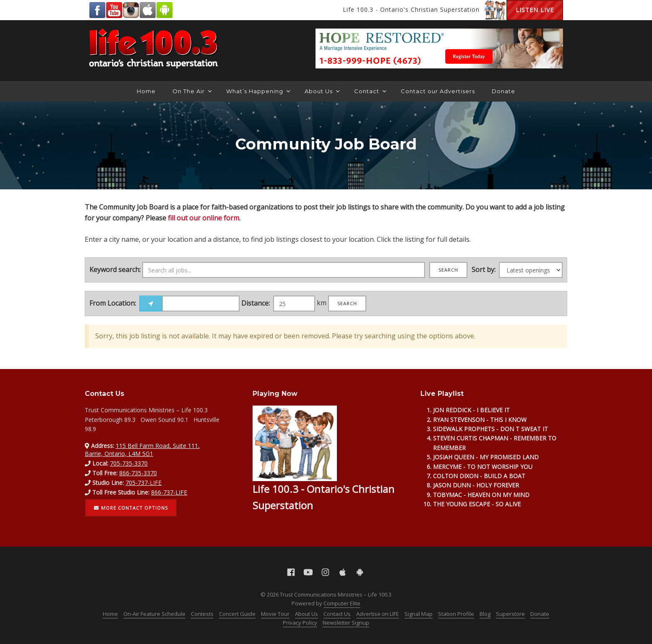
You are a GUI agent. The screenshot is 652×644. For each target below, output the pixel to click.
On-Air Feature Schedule (154, 614)
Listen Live (535, 10)
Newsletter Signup (346, 623)
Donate (503, 91)
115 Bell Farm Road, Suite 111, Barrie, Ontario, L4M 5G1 (142, 449)
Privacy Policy (300, 623)
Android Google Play (164, 10)
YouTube (114, 10)
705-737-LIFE (143, 483)
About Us (322, 91)
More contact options (131, 508)
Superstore (510, 614)
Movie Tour (275, 614)
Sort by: (484, 270)
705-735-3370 (129, 463)
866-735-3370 (138, 473)
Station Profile (456, 614)
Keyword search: (115, 270)
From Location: (113, 303)
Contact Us (337, 614)
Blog (485, 614)
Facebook (97, 10)
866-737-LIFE (169, 492)
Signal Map (419, 614)
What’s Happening (258, 91)
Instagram (131, 10)
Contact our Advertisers (438, 91)
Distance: (256, 303)
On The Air (192, 91)
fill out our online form (203, 218)
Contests (202, 614)
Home (146, 91)
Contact (370, 91)
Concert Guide (237, 614)
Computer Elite (342, 603)
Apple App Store (148, 10)
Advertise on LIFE (378, 614)
